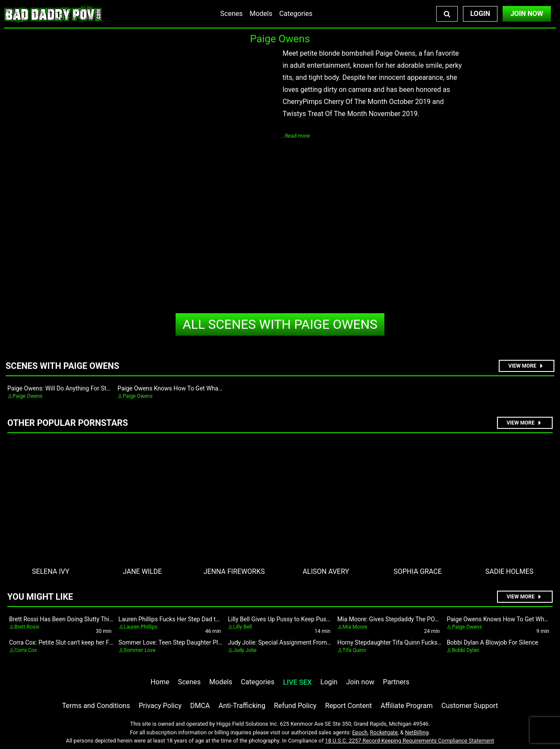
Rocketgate (384, 732)
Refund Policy (295, 706)
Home (160, 682)
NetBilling (417, 732)
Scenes (232, 14)
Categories (296, 14)
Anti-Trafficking (242, 706)
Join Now (527, 14)
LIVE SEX (297, 682)
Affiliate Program (407, 706)
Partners (396, 682)
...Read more (295, 136)
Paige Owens (280, 324)
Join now (360, 682)
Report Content (348, 706)
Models (261, 14)
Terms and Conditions (96, 706)
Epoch (360, 732)
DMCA (200, 706)
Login (480, 14)
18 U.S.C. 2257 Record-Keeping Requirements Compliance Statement (409, 741)
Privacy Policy (160, 706)
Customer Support (470, 706)
